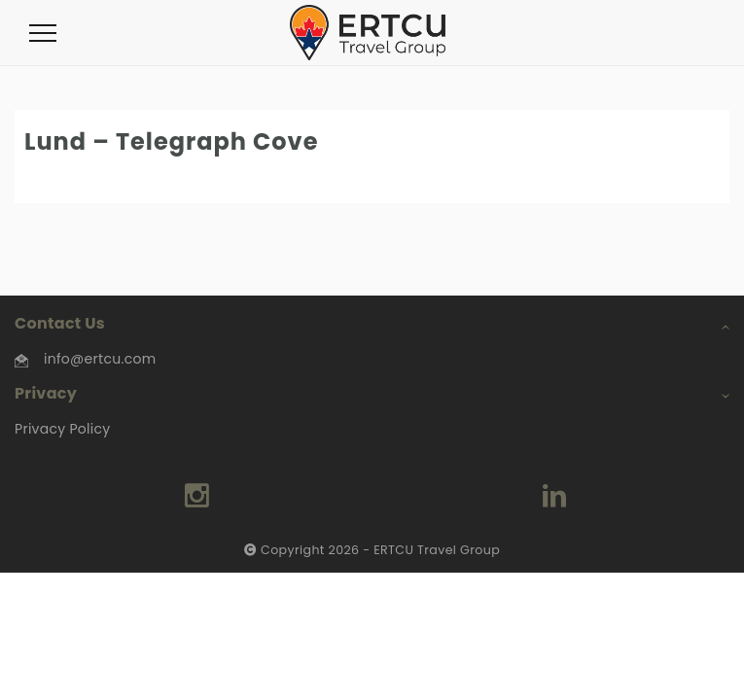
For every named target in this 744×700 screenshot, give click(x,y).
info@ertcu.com (100, 359)
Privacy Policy (62, 429)
